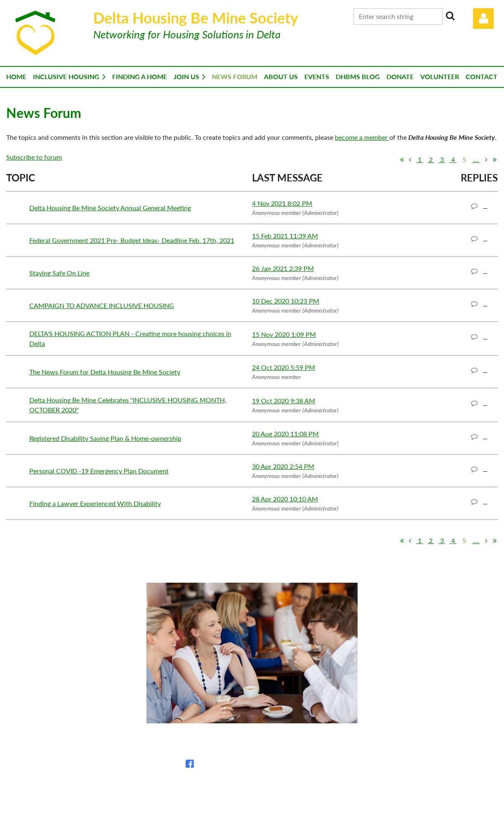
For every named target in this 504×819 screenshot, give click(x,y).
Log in (483, 19)
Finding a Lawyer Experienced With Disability (95, 503)
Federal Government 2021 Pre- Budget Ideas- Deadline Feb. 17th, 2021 (132, 240)
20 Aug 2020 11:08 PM (285, 434)
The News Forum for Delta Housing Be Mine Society (105, 372)
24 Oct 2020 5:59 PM (284, 367)
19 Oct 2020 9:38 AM (284, 401)
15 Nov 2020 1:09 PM (284, 334)
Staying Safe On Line (59, 273)
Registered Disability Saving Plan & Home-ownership (105, 438)
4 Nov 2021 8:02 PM (282, 203)
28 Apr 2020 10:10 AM (285, 499)
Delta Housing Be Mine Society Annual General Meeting (110, 208)
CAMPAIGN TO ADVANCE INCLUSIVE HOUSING (102, 305)
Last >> (495, 160)
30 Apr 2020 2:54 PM (283, 466)
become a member (362, 137)
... (476, 159)
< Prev (410, 160)
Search (450, 16)
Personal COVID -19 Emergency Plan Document (99, 471)
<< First (402, 160)
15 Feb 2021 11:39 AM (285, 236)
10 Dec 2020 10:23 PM (286, 301)
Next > (486, 160)
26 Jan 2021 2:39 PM (283, 268)
